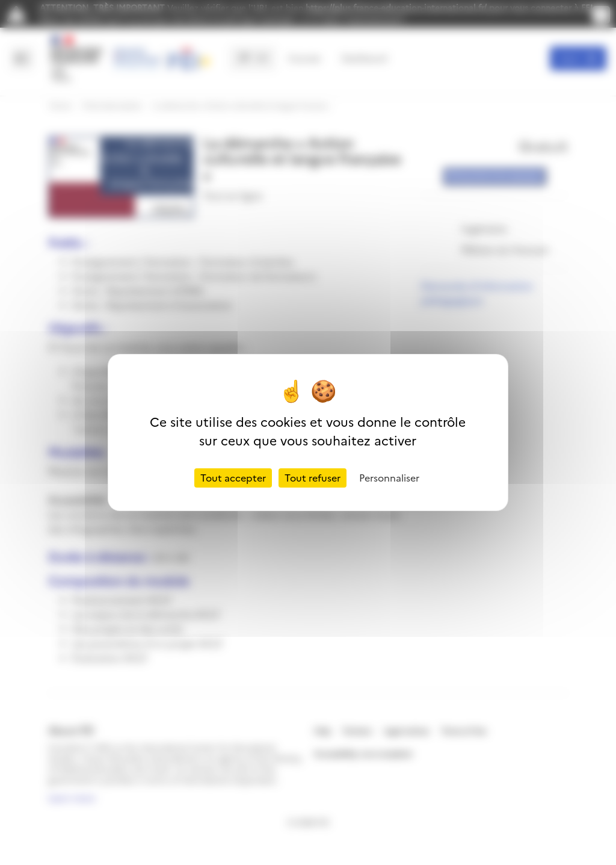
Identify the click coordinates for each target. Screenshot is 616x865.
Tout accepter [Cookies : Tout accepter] (233, 478)
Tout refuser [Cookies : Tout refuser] (313, 478)
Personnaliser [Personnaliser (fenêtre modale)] (389, 478)
